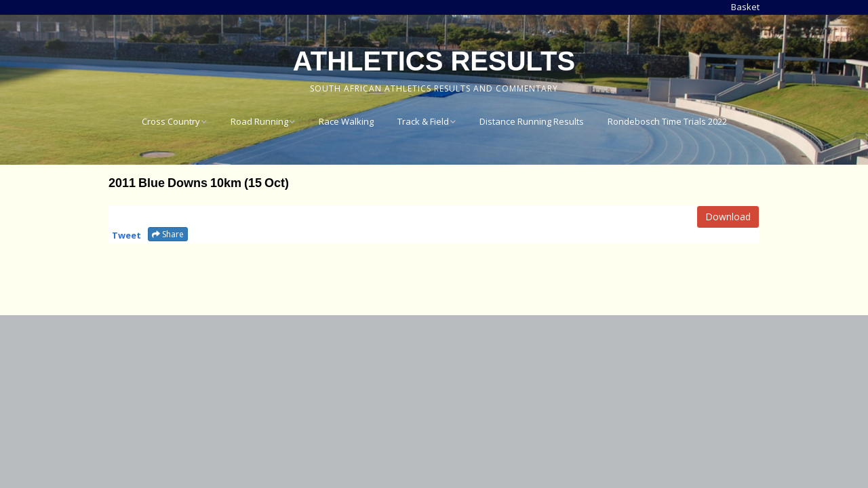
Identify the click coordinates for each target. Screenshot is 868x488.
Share (168, 234)
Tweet (126, 235)
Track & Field (423, 121)
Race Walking (346, 121)
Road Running (259, 121)
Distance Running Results (532, 121)
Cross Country (171, 121)
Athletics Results (434, 61)
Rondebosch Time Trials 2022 (667, 121)
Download (728, 217)
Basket (745, 7)
